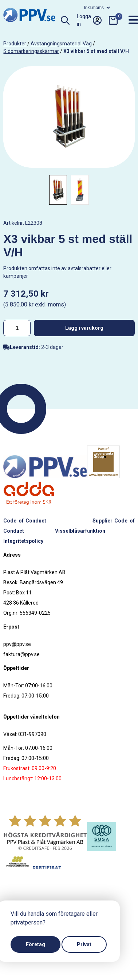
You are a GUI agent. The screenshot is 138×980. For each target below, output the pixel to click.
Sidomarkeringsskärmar (31, 51)
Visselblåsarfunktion (80, 531)
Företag (36, 944)
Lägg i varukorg (84, 328)
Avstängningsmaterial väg (61, 44)
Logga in (89, 20)
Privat (84, 944)
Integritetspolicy (23, 541)
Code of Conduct (25, 521)
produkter (15, 44)
